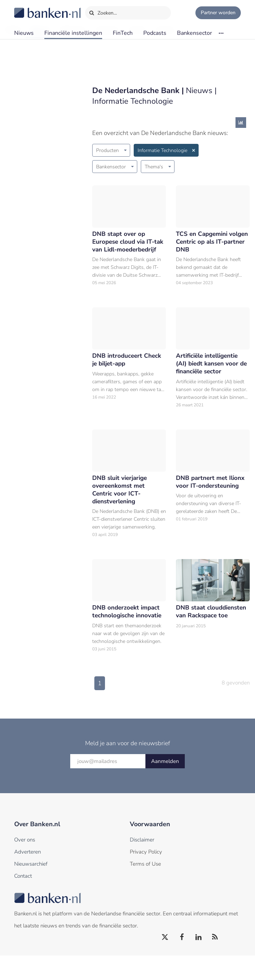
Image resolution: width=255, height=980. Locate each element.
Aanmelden (165, 786)
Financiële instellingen (73, 33)
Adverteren (27, 876)
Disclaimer (142, 864)
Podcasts (155, 33)
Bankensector (195, 33)
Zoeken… (103, 11)
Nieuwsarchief (31, 888)
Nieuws (24, 33)
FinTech (123, 33)
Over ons (25, 864)
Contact (23, 900)
